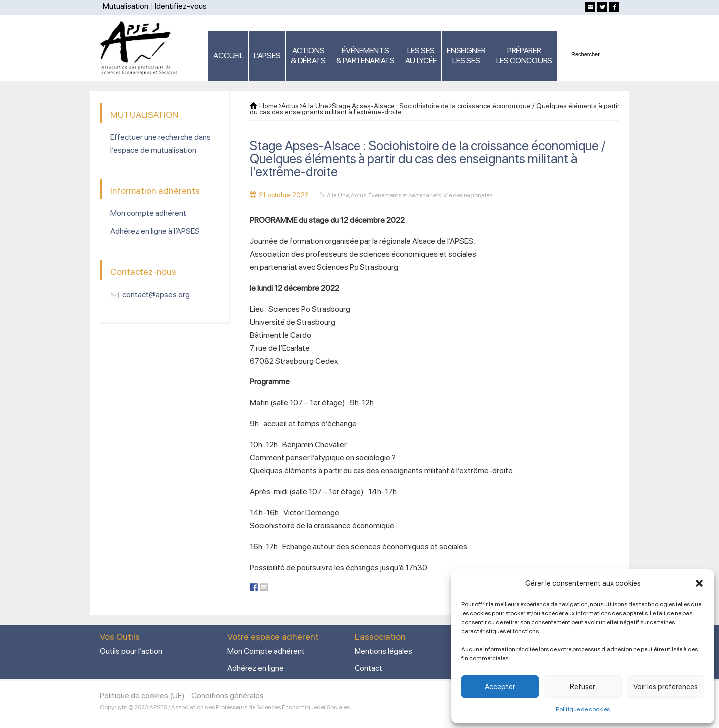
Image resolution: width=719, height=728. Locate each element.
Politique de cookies (583, 709)
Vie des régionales (468, 195)
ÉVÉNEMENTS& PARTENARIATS (365, 56)
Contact (368, 668)
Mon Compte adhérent (266, 651)
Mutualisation (126, 6)
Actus (359, 195)
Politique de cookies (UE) (142, 695)
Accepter (500, 687)
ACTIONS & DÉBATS (308, 56)
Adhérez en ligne (255, 668)
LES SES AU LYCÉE (421, 56)
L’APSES (267, 56)
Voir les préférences (665, 687)
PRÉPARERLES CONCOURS (524, 56)
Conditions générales (227, 695)
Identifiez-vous (181, 6)
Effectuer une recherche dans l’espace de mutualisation (161, 144)
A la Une (338, 195)
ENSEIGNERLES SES (466, 56)
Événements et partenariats (405, 195)
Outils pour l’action (131, 651)
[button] (699, 583)
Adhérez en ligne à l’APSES (155, 231)
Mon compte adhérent (148, 213)
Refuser (582, 687)
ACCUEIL (228, 56)
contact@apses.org (156, 294)
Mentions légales (383, 651)
